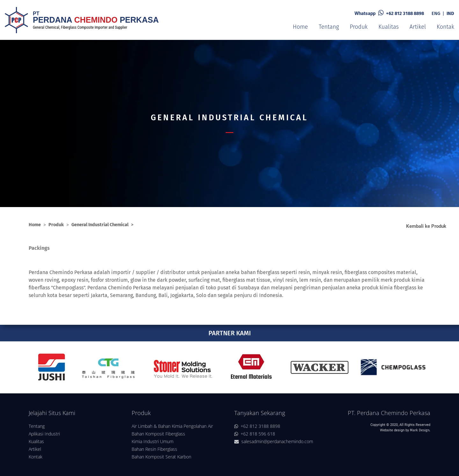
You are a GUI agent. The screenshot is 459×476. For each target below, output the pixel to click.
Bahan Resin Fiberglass (154, 449)
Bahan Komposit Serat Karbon (161, 457)
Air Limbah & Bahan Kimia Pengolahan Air (172, 426)
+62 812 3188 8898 (405, 13)
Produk (359, 27)
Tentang (329, 27)
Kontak (445, 27)
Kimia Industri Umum (153, 441)
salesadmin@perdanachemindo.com (274, 441)
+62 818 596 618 (255, 434)
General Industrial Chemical (100, 225)
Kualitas (388, 27)
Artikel (418, 27)
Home (300, 27)
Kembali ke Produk (426, 226)
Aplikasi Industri (44, 434)
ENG (436, 13)
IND (450, 13)
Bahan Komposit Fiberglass (158, 434)
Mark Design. (420, 430)
